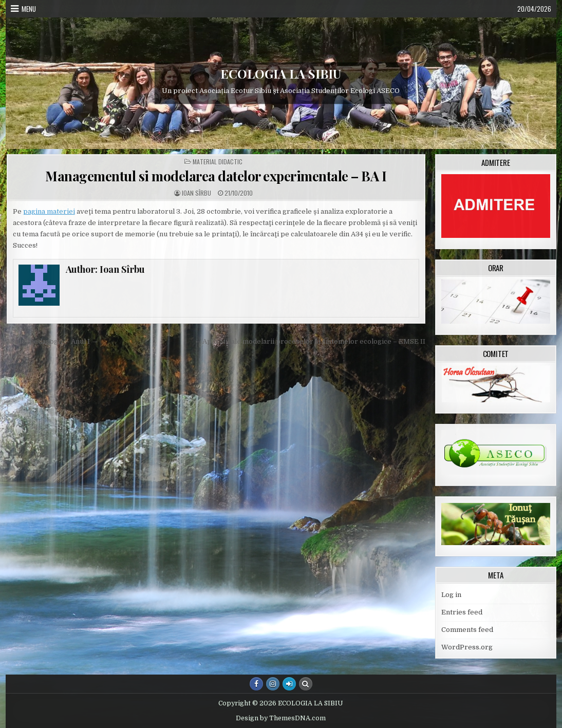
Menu (29, 9)
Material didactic (218, 162)
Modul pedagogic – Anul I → (52, 341)
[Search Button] (306, 684)
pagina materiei (49, 211)
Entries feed (462, 612)
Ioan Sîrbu (196, 193)
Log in (451, 595)
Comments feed (467, 630)
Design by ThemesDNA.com (281, 718)
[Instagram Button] (273, 684)
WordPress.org (467, 647)
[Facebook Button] (256, 684)
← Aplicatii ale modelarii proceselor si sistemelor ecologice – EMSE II (310, 341)
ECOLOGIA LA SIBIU (281, 73)
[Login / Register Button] (289, 684)
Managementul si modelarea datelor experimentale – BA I (216, 176)
